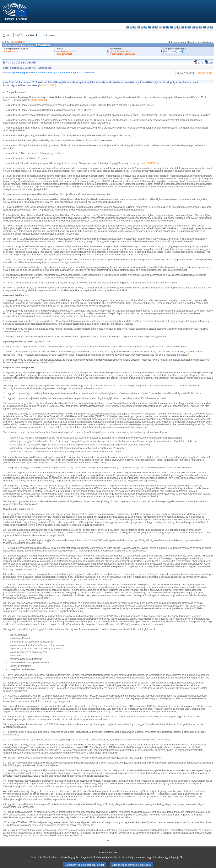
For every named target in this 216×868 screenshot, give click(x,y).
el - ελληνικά (149, 27)
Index (8, 35)
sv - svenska (212, 27)
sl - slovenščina (204, 27)
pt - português (193, 27)
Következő (30, 35)
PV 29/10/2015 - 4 (65, 52)
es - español (131, 27)
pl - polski (190, 27)
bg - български (127, 27)
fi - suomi (208, 27)
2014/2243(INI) (18, 42)
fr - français (157, 27)
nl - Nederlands (186, 27)
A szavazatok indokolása (122, 54)
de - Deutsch (142, 27)
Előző (20, 35)
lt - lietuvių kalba (175, 27)
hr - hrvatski (164, 27)
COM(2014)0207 (37, 100)
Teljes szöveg (50, 35)
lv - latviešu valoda (171, 27)
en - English (153, 27)
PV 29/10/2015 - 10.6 (120, 52)
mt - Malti (182, 27)
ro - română (197, 27)
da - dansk (138, 27)
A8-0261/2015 (11, 52)
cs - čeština (135, 27)
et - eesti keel (146, 27)
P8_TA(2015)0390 (173, 52)
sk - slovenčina (201, 27)
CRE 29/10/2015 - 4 (66, 54)
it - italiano (168, 27)
